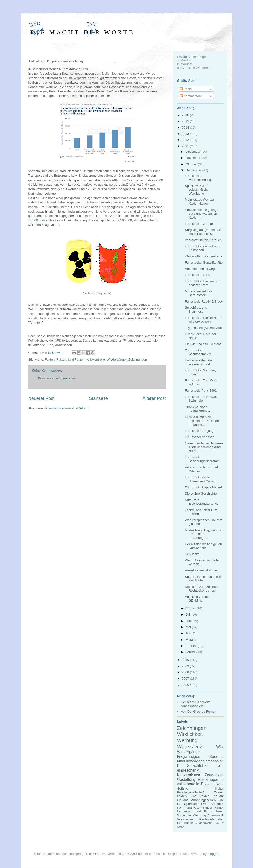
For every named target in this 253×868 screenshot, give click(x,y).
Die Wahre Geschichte (201, 494)
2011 (186, 146)
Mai (189, 627)
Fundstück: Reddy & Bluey (204, 301)
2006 (186, 685)
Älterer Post (154, 398)
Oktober (192, 164)
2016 (186, 115)
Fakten (50, 359)
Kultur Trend (214, 811)
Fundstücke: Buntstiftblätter (204, 263)
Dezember (193, 152)
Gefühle (183, 788)
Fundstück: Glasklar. (199, 224)
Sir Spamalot (187, 804)
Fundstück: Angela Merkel (203, 487)
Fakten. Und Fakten (70, 359)
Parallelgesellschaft (191, 792)
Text (198, 811)
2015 (186, 121)
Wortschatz (190, 746)
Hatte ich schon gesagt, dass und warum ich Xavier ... (202, 213)
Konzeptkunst (189, 775)
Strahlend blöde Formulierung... (197, 409)
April (189, 633)
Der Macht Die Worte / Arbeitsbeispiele (197, 704)
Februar (192, 646)
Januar (191, 652)
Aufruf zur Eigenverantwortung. (201, 502)
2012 (186, 140)
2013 (186, 134)
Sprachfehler (198, 766)
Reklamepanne (211, 780)
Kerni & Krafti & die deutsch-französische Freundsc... (202, 421)
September (194, 170)
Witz (220, 747)
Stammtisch (185, 823)
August (191, 608)
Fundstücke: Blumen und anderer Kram (203, 283)
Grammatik (216, 815)
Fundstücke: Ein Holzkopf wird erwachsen (203, 320)
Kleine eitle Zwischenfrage (204, 256)
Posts (186, 89)
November (193, 158)
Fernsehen (185, 811)
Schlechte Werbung (192, 815)
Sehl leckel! (193, 554)
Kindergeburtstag (211, 819)
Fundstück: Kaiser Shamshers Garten (200, 479)
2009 (186, 666)
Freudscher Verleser (199, 437)
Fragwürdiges (189, 756)
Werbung (187, 740)
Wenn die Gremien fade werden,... (202, 562)
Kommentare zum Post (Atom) (67, 408)
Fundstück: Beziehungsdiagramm (202, 459)
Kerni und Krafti (189, 808)
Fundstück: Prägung (199, 431)
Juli (188, 615)
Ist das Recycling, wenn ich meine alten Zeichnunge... (204, 534)
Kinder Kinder (213, 808)
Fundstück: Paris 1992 (201, 390)
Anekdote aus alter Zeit (201, 570)
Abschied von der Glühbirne (197, 599)
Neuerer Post (41, 398)
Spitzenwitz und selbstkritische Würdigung (197, 190)
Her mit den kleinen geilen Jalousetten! (203, 546)
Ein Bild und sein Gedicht (203, 344)
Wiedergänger (117, 359)
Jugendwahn (204, 823)
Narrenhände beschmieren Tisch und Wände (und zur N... (204, 447)
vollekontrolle (96, 359)
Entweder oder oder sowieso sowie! (199, 362)
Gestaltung (186, 780)
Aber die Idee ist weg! (200, 269)
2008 (186, 672)
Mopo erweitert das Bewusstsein (199, 293)
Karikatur (217, 804)
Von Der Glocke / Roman (199, 711)
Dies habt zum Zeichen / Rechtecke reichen (202, 589)
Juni (189, 621)
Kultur (220, 788)
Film (221, 800)
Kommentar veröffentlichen (57, 378)
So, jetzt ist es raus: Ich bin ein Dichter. (204, 579)
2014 (186, 128)
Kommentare (191, 96)
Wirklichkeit (190, 734)
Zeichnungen (138, 359)
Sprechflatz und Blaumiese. (196, 310)
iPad (204, 804)
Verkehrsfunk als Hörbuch (203, 240)
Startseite (98, 398)
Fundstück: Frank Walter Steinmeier (202, 399)
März (190, 640)
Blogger (213, 854)
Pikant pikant (212, 784)
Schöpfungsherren (203, 800)
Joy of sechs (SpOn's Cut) (203, 328)
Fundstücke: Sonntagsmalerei (199, 352)
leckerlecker (186, 819)
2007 (186, 678)
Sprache (216, 756)
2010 (186, 660)
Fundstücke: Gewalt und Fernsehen (202, 248)
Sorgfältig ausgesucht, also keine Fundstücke (204, 232)
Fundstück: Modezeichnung (198, 178)
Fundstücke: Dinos (198, 275)
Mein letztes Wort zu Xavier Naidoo (199, 202)
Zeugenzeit (214, 775)
